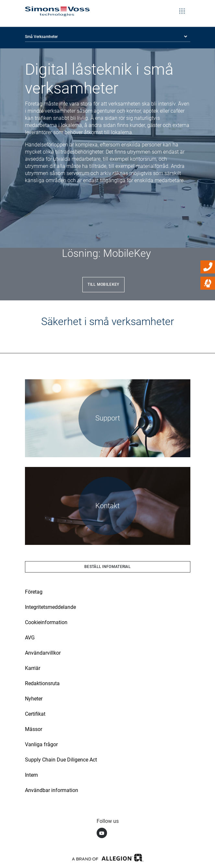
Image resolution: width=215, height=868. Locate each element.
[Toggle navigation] (182, 6)
